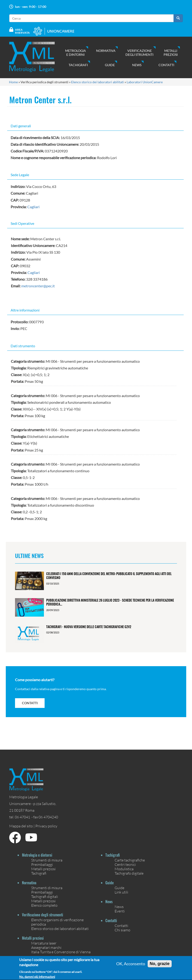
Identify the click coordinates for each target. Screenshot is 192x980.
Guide (110, 65)
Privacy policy (46, 826)
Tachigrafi (78, 65)
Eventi (120, 911)
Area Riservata (22, 31)
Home (13, 82)
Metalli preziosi (171, 53)
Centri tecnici (125, 864)
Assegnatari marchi (46, 947)
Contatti (166, 65)
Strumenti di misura (47, 860)
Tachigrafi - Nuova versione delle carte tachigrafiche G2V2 (89, 627)
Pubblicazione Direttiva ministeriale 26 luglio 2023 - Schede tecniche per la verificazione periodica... (110, 602)
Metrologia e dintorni (76, 53)
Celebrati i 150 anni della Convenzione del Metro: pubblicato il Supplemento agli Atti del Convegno (109, 576)
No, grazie (160, 966)
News (137, 65)
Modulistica (124, 869)
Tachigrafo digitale (129, 873)
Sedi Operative (22, 223)
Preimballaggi (42, 864)
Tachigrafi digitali (45, 896)
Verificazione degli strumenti (139, 53)
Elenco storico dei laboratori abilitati (98, 82)
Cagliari (33, 207)
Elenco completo (44, 905)
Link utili (121, 892)
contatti (30, 703)
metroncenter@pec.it (38, 286)
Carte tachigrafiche (130, 860)
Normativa (106, 51)
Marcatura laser (44, 943)
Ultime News (29, 555)
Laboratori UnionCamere (145, 82)
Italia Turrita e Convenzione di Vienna (61, 952)
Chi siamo (122, 930)
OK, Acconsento (131, 966)
